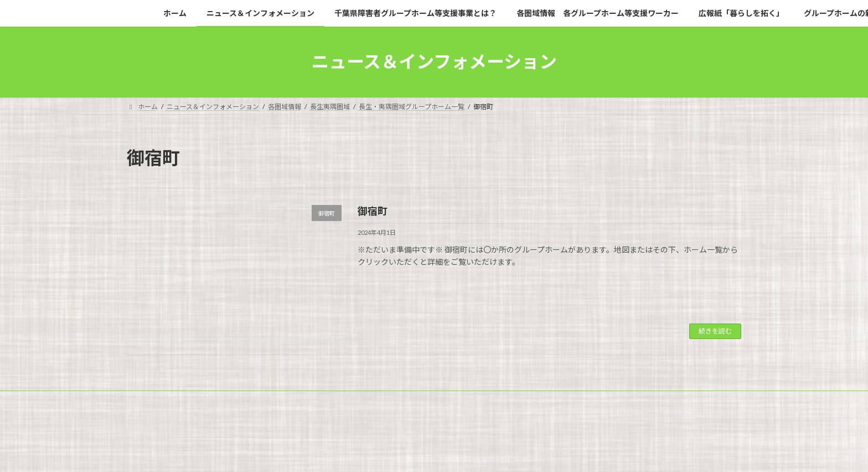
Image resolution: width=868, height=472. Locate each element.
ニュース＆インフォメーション (225, 401)
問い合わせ (393, 407)
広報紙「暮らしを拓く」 (650, 401)
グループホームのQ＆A (272, 407)
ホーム (147, 401)
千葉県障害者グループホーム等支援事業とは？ (362, 401)
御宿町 (373, 211)
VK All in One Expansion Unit (505, 453)
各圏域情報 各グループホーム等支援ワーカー (523, 401)
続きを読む (715, 331)
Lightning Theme (431, 453)
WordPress (374, 453)
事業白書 (342, 407)
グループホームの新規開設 (176, 407)
